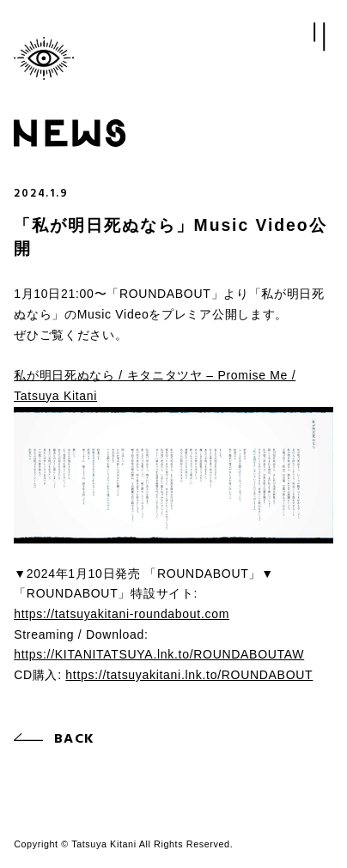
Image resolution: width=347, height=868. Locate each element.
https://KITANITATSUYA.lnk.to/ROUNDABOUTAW (159, 654)
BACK (74, 739)
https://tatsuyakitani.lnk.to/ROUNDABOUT (189, 675)
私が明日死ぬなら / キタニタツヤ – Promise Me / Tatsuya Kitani (155, 385)
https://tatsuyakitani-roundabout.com (122, 614)
